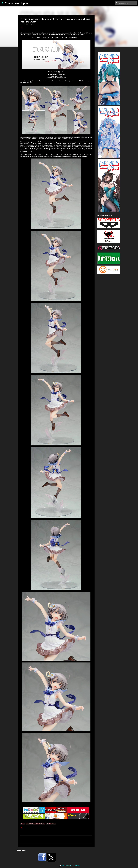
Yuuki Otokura (51, 824)
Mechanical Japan (16, 3)
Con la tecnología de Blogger (69, 866)
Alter (23, 824)
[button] (21, 28)
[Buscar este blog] (127, 3)
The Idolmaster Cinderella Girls (36, 824)
